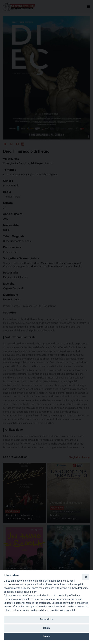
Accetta (47, 636)
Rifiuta (46, 628)
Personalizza (46, 619)
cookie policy (58, 610)
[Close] (86, 577)
